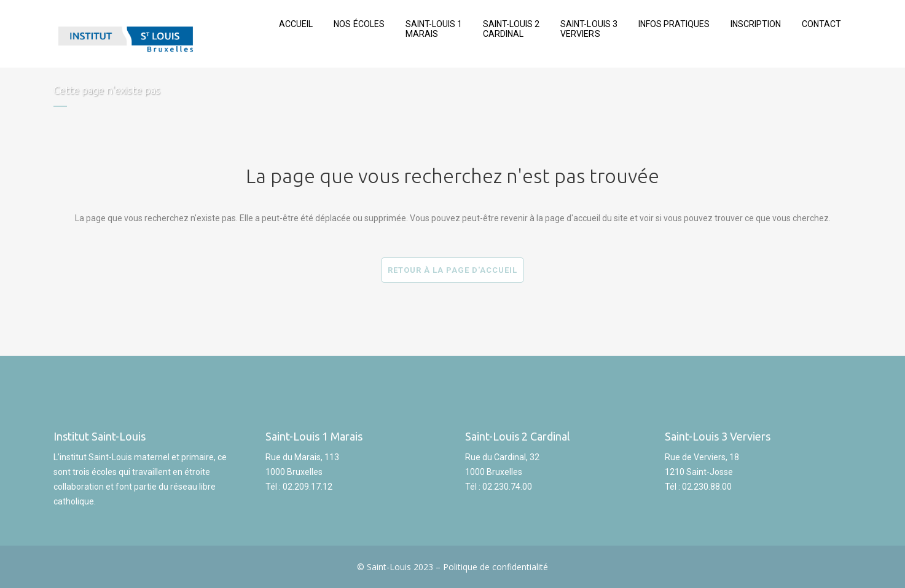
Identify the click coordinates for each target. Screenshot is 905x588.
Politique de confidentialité (496, 567)
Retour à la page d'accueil (452, 270)
